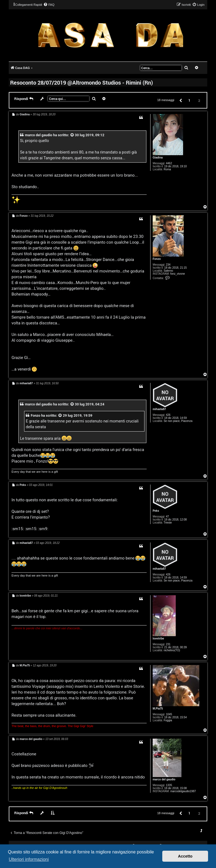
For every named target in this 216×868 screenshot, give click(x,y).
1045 (169, 714)
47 (167, 517)
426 (168, 415)
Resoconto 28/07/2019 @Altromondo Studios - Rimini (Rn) (82, 82)
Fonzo (157, 259)
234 (168, 265)
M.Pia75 (158, 709)
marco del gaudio (39, 135)
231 (168, 644)
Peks (156, 511)
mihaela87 (159, 409)
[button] (180, 100)
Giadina (158, 158)
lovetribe (158, 639)
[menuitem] (49, 5)
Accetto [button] (185, 856)
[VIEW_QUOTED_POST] (72, 135)
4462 (169, 163)
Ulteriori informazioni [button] (29, 859)
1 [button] (189, 100)
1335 (169, 785)
